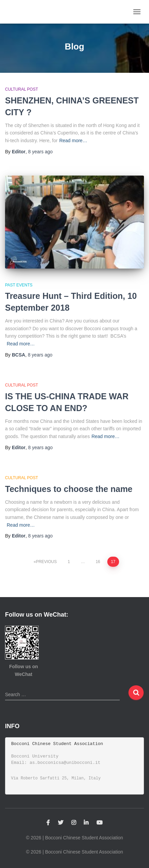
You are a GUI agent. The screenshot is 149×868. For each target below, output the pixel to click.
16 (98, 562)
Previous (46, 562)
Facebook (48, 823)
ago (40, 152)
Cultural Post (22, 89)
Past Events (19, 285)
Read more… (73, 141)
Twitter (61, 823)
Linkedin (86, 823)
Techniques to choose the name (69, 489)
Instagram (74, 823)
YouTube (100, 823)
